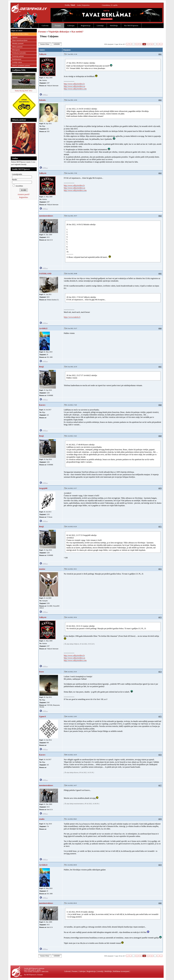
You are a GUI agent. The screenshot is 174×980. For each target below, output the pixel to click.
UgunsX (43, 716)
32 (137, 44)
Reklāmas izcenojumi (121, 971)
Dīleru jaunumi (17, 47)
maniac (42, 569)
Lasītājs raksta (17, 62)
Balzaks (42, 100)
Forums (58, 25)
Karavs (42, 405)
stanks (42, 819)
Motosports (16, 50)
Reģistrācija (86, 25)
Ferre (42, 672)
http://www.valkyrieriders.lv (74, 84)
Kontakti (40, 975)
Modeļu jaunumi (18, 43)
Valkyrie (43, 54)
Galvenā (45, 25)
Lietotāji (100, 25)
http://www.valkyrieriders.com (75, 89)
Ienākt (79, 5)
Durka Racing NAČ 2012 (24, 91)
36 (152, 44)
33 (141, 44)
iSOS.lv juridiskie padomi (21, 66)
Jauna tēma (45, 44)
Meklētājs (114, 25)
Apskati (15, 37)
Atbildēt (57, 44)
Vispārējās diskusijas (59, 32)
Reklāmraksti (17, 59)
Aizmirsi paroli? (24, 194)
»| (161, 44)
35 (148, 44)
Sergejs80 (43, 488)
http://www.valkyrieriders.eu (75, 86)
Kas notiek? (77, 32)
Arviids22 (43, 328)
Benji (41, 367)
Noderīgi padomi (18, 56)
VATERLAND (45, 274)
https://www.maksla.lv (72, 317)
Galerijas (71, 25)
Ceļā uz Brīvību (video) (20, 34)
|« (127, 44)
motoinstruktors (46, 216)
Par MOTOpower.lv (30, 975)
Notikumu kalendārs (19, 53)
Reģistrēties (86, 5)
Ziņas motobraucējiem (20, 40)
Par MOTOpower (131, 25)
